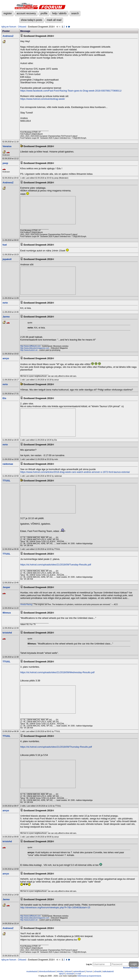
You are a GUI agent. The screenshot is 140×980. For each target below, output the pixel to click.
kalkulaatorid (108, 971)
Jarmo (6, 317)
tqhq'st (62, 974)
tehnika (60, 971)
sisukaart (70, 974)
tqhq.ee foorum (9, 27)
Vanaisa (7, 146)
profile (44, 13)
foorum (89, 971)
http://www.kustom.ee (29, 350)
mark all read (54, 20)
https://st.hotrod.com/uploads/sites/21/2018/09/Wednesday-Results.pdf (57, 672)
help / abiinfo (59, 13)
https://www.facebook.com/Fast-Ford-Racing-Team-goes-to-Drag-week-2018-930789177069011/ (71, 91)
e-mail (78, 974)
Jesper (6, 587)
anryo (6, 358)
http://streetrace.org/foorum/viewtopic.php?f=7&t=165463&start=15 (55, 907)
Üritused (22, 27)
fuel (5, 245)
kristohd (7, 633)
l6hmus (7, 613)
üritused (68, 971)
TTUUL (6, 481)
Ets (4, 398)
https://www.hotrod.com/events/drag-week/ (43, 99)
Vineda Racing (26, 604)
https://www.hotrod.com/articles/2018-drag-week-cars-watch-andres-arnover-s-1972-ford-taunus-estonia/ (75, 472)
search (75, 13)
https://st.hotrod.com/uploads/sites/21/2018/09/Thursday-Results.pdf (56, 747)
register (8, 13)
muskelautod (32, 971)
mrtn (5, 303)
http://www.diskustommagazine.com (35, 348)
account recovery (26, 13)
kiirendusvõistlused (47, 971)
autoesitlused (79, 971)
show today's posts (32, 20)
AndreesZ (8, 36)
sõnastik (98, 971)
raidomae (8, 464)
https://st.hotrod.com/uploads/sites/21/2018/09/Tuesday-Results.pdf (56, 565)
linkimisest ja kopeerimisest (89, 976)
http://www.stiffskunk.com (30, 346)
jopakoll (7, 259)
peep (5, 163)
